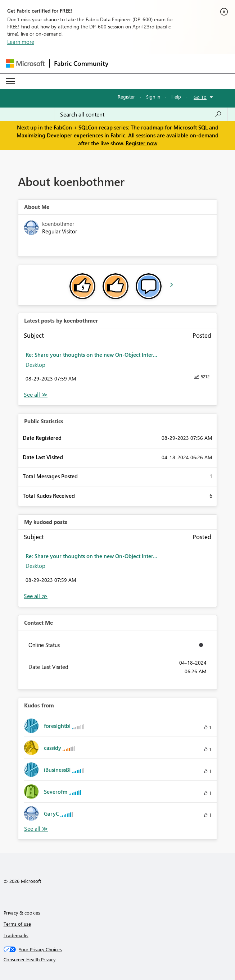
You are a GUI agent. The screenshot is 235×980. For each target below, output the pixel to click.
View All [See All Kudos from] (36, 829)
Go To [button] (200, 97)
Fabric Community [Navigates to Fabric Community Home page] (81, 63)
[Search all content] (141, 114)
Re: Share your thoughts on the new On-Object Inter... (91, 355)
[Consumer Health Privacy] (118, 960)
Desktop (35, 365)
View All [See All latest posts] (36, 395)
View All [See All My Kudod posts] (36, 596)
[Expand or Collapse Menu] (10, 81)
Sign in (153, 97)
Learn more (21, 42)
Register (126, 97)
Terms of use (17, 924)
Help (176, 97)
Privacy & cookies (22, 913)
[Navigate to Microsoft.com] (25, 63)
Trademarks (16, 935)
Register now (141, 143)
